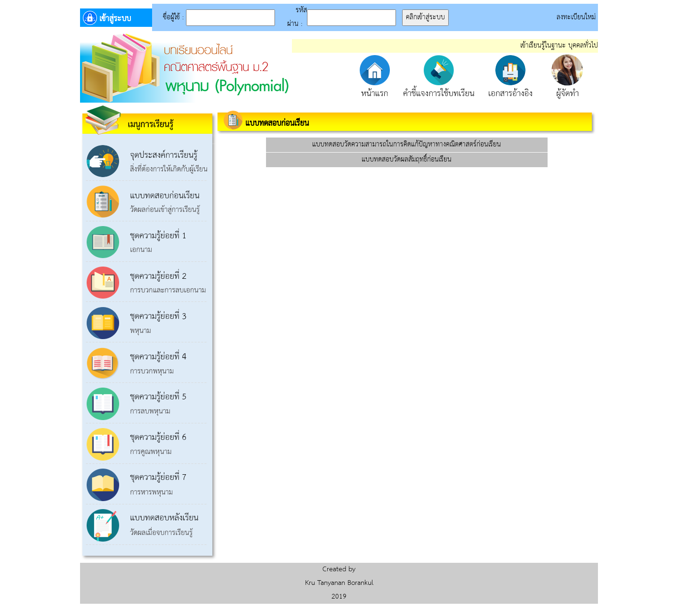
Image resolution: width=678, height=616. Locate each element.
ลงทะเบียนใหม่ (577, 17)
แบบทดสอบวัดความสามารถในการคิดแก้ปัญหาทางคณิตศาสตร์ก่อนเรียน (407, 145)
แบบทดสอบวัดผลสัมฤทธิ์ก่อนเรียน (407, 160)
